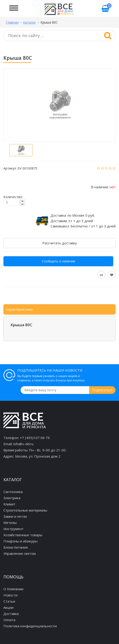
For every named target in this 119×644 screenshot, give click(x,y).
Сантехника (13, 492)
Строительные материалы (25, 510)
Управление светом (20, 553)
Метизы (10, 523)
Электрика (12, 498)
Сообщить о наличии (58, 261)
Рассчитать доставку (60, 243)
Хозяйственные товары (23, 535)
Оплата (9, 620)
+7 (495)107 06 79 (35, 438)
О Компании (13, 589)
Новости (11, 595)
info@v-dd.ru (23, 444)
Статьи (9, 601)
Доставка (11, 614)
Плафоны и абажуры (20, 541)
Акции (8, 607)
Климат (9, 504)
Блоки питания (16, 547)
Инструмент (14, 529)
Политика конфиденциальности (30, 626)
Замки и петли (15, 516)
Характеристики (19, 309)
